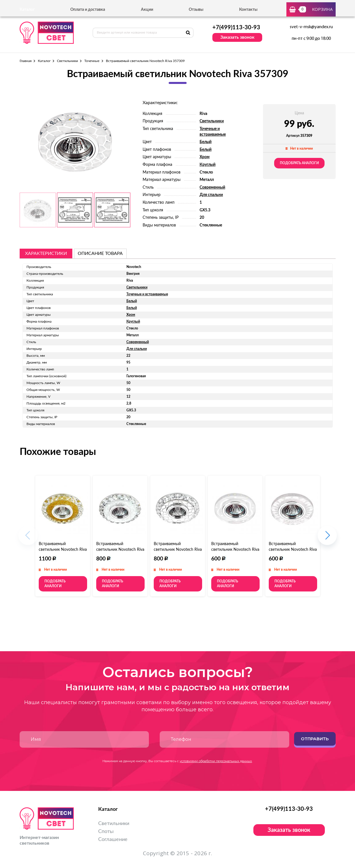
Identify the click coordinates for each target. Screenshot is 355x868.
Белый (206, 142)
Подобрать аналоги (299, 163)
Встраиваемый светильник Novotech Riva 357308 (63, 550)
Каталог (44, 61)
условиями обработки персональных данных (216, 761)
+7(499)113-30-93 (236, 28)
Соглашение (113, 840)
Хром (205, 157)
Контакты (248, 10)
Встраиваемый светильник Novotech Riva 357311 (120, 550)
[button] (327, 538)
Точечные (92, 61)
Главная (26, 61)
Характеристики (46, 253)
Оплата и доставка (88, 10)
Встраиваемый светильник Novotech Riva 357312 (178, 550)
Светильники (67, 61)
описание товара (100, 253)
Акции (147, 10)
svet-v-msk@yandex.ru (311, 27)
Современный (212, 187)
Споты (106, 832)
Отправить (315, 739)
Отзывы (196, 10)
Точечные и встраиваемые (147, 294)
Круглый (208, 165)
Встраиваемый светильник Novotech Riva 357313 (235, 550)
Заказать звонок (237, 37)
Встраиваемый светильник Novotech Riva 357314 (293, 550)
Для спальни (211, 195)
